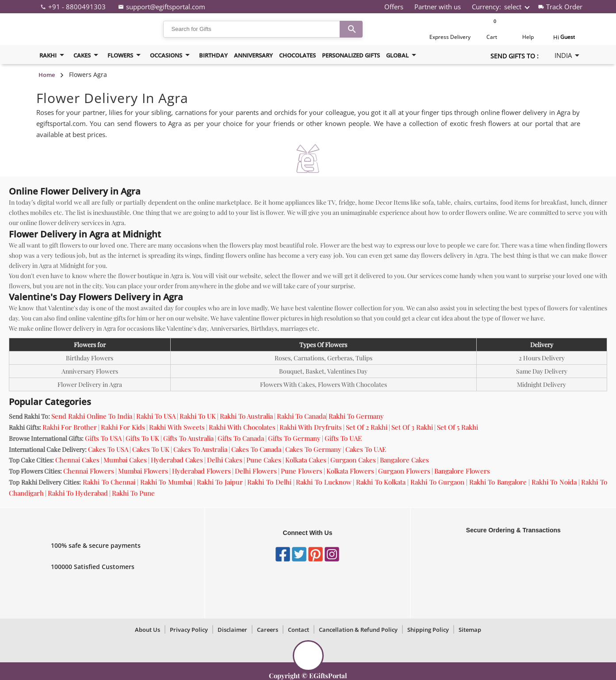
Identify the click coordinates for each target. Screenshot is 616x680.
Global (403, 55)
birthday (213, 55)
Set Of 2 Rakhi (367, 427)
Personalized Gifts (351, 55)
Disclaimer (232, 630)
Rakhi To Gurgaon (437, 482)
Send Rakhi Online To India (92, 416)
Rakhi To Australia (246, 416)
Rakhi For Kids (123, 427)
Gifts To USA (103, 438)
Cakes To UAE (366, 449)
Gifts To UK (142, 438)
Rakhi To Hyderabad (78, 493)
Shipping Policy (428, 630)
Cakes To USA (108, 449)
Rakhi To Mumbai (166, 482)
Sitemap (470, 630)
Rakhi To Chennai (109, 482)
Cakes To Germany (313, 449)
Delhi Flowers (256, 471)
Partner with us (438, 7)
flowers (126, 55)
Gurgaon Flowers (404, 471)
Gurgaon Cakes (353, 460)
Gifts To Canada (241, 438)
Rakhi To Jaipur (220, 482)
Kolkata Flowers (350, 471)
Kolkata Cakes (306, 460)
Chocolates (297, 55)
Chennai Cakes (77, 460)
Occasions (171, 55)
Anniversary (253, 55)
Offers (394, 7)
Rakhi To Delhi (269, 482)
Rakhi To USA (156, 416)
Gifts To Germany (294, 438)
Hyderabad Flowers (201, 471)
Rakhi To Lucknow (323, 482)
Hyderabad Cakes (177, 460)
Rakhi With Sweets (177, 427)
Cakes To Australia (200, 449)
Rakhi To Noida (554, 482)
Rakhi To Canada (301, 416)
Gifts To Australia (188, 438)
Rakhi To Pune (133, 493)
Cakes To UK (151, 449)
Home (47, 75)
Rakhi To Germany (356, 416)
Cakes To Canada (256, 449)
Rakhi (53, 55)
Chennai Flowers (89, 471)
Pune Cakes (264, 460)
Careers (268, 630)
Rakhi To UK (198, 416)
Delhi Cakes (225, 460)
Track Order (564, 7)
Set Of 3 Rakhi (412, 427)
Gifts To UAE (343, 438)
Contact (298, 630)
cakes (87, 55)
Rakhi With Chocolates (242, 427)
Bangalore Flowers (462, 471)
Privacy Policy (189, 630)
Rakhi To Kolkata (381, 482)
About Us (147, 630)
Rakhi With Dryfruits (311, 427)
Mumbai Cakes (125, 460)
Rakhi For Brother (70, 427)
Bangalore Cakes (404, 460)
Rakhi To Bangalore (498, 482)
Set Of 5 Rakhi (457, 427)
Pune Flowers (302, 471)
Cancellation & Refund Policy (358, 630)
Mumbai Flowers (143, 471)
